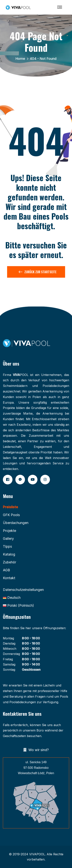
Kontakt (9, 578)
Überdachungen (16, 523)
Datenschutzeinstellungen (23, 590)
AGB (6, 570)
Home (21, 59)
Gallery (8, 539)
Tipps (7, 546)
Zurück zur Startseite (38, 273)
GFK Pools (11, 515)
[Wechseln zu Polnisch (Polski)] (18, 606)
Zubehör (10, 562)
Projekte (10, 531)
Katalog (9, 554)
